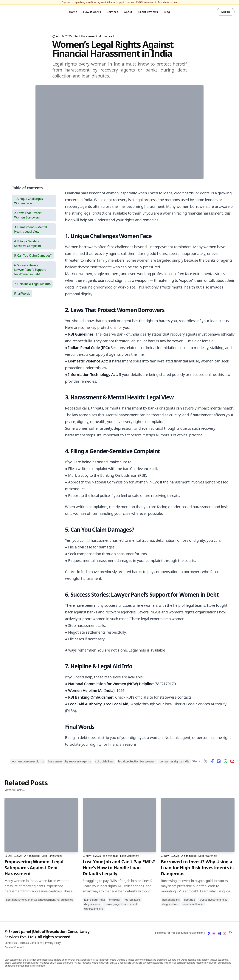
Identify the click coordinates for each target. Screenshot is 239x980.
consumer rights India (174, 767)
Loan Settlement (130, 861)
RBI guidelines (104, 767)
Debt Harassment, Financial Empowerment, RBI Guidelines (39, 905)
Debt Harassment (86, 41)
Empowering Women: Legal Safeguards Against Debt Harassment (34, 873)
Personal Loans (171, 905)
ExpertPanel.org (94, 914)
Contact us (11, 948)
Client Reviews (148, 14)
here (175, 2)
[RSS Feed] (231, 938)
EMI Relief (115, 905)
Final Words (22, 299)
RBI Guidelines (92, 909)
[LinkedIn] (219, 939)
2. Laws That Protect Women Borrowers (28, 220)
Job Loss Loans (133, 905)
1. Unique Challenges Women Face (28, 206)
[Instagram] (214, 939)
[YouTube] (224, 939)
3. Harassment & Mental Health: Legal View (31, 235)
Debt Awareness (208, 861)
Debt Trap (190, 905)
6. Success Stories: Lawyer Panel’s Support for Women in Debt (30, 275)
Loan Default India (94, 905)
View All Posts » (15, 795)
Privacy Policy (53, 948)
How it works (92, 14)
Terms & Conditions (31, 948)
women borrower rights (28, 767)
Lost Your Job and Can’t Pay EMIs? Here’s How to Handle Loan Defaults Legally (119, 873)
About (128, 14)
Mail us (226, 14)
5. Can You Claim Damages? (33, 261)
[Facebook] (209, 939)
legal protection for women (137, 767)
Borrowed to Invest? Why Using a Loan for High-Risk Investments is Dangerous (197, 873)
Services (112, 14)
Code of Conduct (14, 952)
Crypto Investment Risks (213, 905)
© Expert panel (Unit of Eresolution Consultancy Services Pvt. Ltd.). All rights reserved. (47, 939)
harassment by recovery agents (70, 767)
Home (73, 14)
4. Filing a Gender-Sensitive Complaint (28, 249)
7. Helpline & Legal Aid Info (32, 289)
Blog (167, 14)
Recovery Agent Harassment (121, 909)
